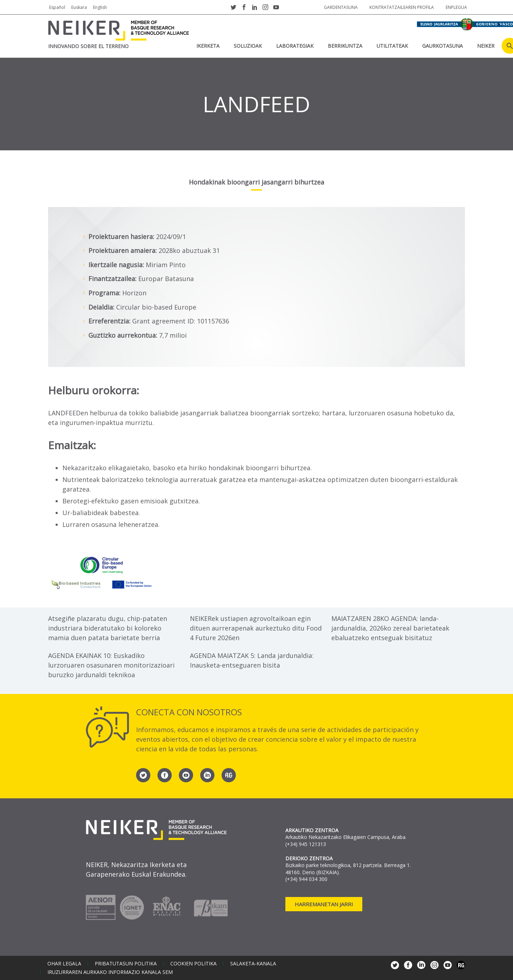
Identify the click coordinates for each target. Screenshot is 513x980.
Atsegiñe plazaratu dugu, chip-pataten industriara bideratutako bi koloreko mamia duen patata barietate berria (108, 628)
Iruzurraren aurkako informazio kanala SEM (110, 972)
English (100, 7)
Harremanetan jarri (324, 904)
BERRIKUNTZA (345, 46)
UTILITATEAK (392, 46)
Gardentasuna (341, 7)
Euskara (79, 7)
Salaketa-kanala (253, 964)
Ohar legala (64, 964)
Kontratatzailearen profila (402, 7)
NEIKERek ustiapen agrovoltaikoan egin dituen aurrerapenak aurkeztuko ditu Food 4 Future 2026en (256, 628)
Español (57, 7)
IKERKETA (208, 46)
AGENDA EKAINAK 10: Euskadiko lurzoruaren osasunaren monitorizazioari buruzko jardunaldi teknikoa (111, 665)
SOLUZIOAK (248, 46)
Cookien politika (193, 964)
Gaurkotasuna (442, 46)
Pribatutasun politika (126, 964)
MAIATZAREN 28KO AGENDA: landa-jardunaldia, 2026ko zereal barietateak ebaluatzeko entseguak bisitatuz (390, 628)
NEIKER (486, 46)
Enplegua (456, 7)
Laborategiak (295, 46)
